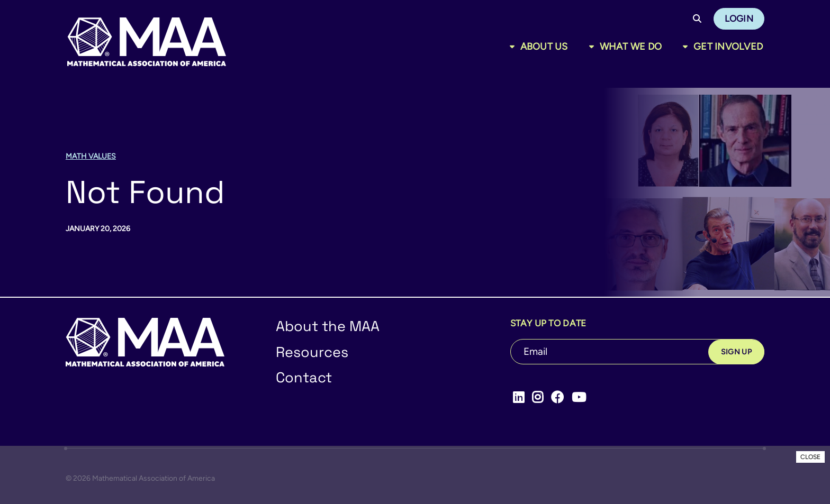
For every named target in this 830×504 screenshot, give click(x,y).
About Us (544, 47)
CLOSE (810, 457)
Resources (312, 352)
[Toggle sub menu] (514, 47)
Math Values (91, 156)
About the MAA (328, 326)
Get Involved (728, 47)
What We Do (631, 47)
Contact (304, 377)
